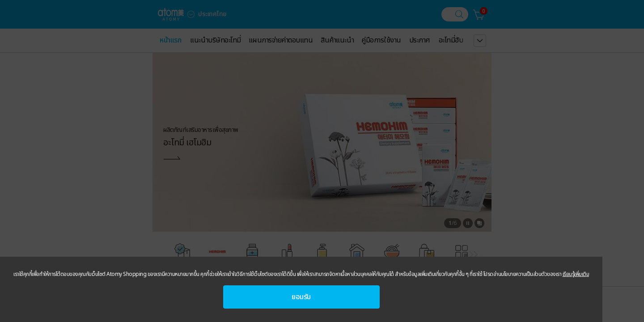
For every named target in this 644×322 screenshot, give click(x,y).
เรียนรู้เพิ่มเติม (576, 274)
